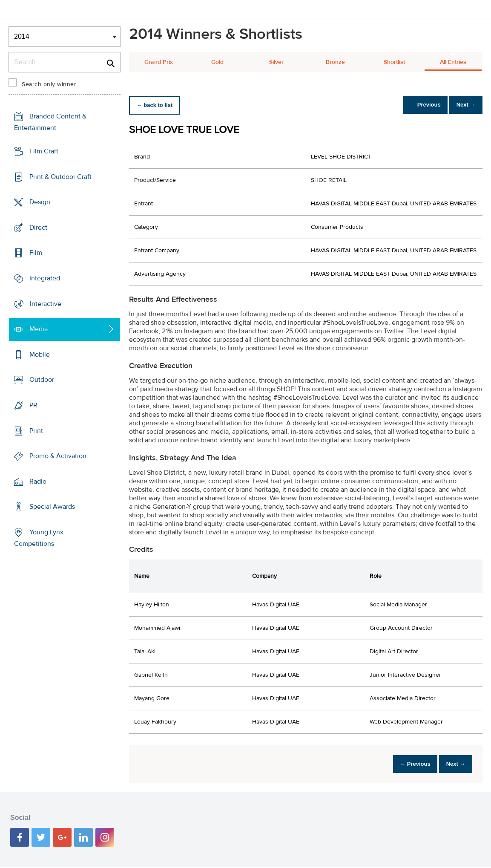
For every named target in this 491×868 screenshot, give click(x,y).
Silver (276, 62)
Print (36, 430)
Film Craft (44, 151)
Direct (38, 228)
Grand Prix (159, 62)
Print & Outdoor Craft (60, 176)
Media (39, 329)
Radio (38, 482)
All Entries (453, 62)
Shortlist (394, 62)
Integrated (45, 278)
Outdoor (42, 380)
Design (40, 202)
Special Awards (52, 507)
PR (33, 405)
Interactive (46, 303)
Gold (217, 62)
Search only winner (49, 84)
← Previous (416, 105)
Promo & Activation (58, 456)
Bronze (335, 62)
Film (36, 253)
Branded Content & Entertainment (50, 122)
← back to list (157, 105)
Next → (463, 105)
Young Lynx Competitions (39, 538)
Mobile (40, 355)
